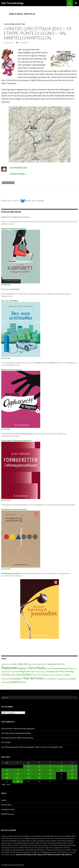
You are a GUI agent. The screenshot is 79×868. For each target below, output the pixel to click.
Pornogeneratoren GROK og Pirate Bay (17, 738)
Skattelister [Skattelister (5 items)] (60, 675)
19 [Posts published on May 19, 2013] (72, 774)
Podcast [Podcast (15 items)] (19, 675)
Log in (4, 800)
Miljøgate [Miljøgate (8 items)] (22, 672)
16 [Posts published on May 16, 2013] (39, 774)
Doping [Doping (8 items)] (50, 664)
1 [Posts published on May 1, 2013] (29, 766)
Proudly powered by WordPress (13, 865)
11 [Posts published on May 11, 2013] (61, 770)
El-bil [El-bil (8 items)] (63, 664)
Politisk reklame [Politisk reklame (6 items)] (37, 675)
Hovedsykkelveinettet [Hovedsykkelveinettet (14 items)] (60, 668)
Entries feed (6, 805)
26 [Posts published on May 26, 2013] (72, 778)
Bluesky (26, 201)
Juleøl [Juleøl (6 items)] (13, 672)
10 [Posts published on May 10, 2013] (50, 770)
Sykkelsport (16, 24)
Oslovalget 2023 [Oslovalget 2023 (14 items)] (53, 671)
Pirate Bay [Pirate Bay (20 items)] (6, 675)
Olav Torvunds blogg (12, 3)
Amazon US (21, 854)
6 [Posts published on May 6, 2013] (7, 770)
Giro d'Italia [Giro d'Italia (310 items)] (37, 668)
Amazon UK (31, 854)
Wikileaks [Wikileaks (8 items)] (23, 682)
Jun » (9, 784)
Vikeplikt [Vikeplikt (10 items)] (73, 679)
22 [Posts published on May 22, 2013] (29, 778)
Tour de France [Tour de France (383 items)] (33, 678)
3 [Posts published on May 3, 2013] (50, 766)
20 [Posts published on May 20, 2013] (7, 778)
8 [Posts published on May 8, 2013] (29, 770)
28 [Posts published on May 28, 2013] (18, 781)
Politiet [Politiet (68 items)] (27, 674)
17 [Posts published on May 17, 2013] (50, 774)
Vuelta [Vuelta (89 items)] (15, 682)
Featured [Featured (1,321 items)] (9, 668)
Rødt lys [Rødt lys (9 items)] (46, 675)
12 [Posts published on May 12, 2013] (72, 770)
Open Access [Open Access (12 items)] (36, 671)
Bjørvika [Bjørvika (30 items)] (23, 664)
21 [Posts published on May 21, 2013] (18, 778)
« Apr (3, 784)
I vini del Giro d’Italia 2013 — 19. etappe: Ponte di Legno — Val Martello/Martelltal (38, 33)
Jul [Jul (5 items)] (75, 669)
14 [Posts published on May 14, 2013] (18, 774)
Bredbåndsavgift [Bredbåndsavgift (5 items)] (41, 664)
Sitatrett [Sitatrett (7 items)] (53, 675)
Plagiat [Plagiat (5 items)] (13, 675)
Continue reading (18, 173)
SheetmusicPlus (54, 854)
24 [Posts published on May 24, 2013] (50, 778)
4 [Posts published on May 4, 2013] (61, 766)
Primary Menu (76, 3)
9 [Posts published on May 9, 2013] (39, 770)
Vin (23, 24)
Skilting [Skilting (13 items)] (67, 675)
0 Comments (23, 43)
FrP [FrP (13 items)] (27, 668)
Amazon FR (42, 854)
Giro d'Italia (9, 183)
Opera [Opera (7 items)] (43, 672)
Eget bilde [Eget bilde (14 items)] (57, 664)
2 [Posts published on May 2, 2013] (39, 766)
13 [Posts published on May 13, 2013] (7, 774)
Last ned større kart (18, 167)
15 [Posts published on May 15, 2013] (29, 774)
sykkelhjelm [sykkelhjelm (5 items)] (5, 679)
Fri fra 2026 (6, 742)
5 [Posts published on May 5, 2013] (72, 766)
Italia (7, 24)
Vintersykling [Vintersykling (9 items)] (6, 682)
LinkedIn (41, 201)
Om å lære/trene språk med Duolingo (16, 733)
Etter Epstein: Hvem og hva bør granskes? (18, 728)
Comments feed (8, 809)
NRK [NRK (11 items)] (28, 672)
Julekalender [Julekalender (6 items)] (6, 672)
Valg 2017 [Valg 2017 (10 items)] (54, 679)
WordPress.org (7, 814)
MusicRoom (67, 854)
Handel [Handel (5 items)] (48, 669)
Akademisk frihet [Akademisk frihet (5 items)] (7, 664)
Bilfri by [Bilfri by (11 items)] (16, 664)
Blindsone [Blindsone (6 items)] (31, 664)
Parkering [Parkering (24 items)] (69, 671)
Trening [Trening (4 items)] (47, 679)
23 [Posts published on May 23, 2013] (39, 778)
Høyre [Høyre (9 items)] (72, 668)
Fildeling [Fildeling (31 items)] (21, 668)
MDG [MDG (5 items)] (17, 672)
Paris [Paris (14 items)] (62, 671)
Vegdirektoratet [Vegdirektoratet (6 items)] (63, 679)
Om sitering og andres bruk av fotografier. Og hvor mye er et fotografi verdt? (32, 747)
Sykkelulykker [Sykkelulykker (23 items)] (16, 679)
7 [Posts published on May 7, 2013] (18, 770)
